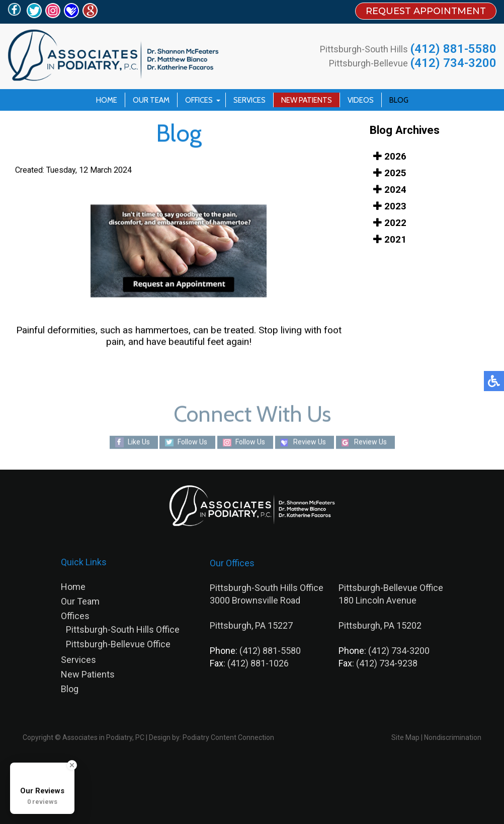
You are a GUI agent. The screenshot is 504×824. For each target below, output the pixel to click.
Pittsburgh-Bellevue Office (118, 644)
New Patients (307, 100)
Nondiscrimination (453, 737)
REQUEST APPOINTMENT (426, 11)
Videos (361, 100)
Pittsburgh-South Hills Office (123, 629)
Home (107, 100)
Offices (199, 100)
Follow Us (192, 442)
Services (249, 100)
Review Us (310, 442)
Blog (399, 100)
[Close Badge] (72, 765)
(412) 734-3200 (453, 63)
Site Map (405, 737)
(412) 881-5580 (453, 49)
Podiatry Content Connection (228, 737)
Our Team (151, 100)
